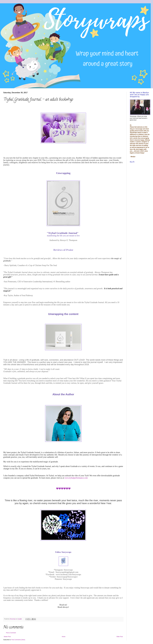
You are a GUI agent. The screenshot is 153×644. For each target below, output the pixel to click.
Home (64, 637)
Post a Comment (11, 633)
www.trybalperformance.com (76, 478)
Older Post (120, 637)
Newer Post (7, 637)
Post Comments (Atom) (18, 640)
